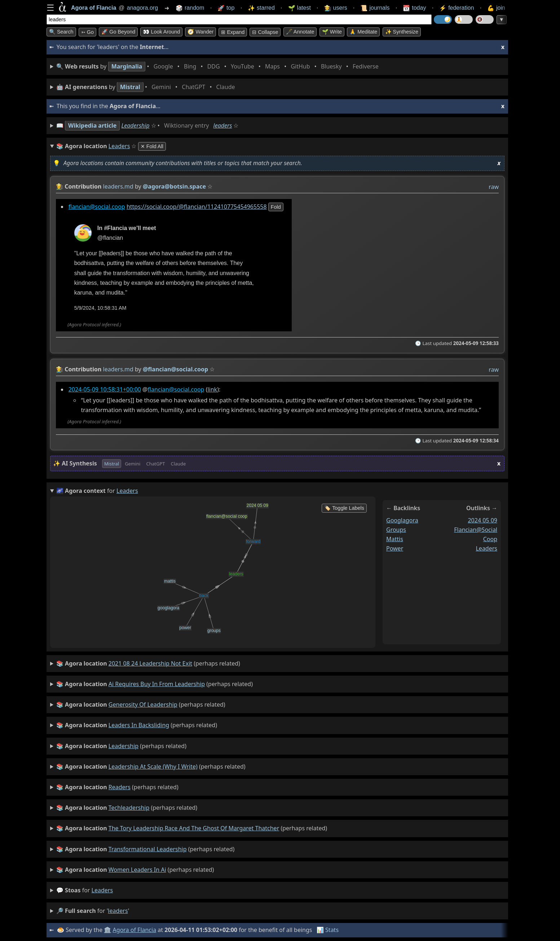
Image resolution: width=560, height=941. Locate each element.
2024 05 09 (482, 520)
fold (276, 207)
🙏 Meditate (363, 32)
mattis (395, 539)
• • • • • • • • (219, 67)
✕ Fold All (152, 146)
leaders (223, 125)
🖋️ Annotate (300, 32)
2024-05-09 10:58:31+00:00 (105, 389)
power (395, 548)
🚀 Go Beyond (118, 32)
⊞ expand (233, 32)
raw (494, 187)
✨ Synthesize (402, 32)
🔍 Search (61, 32)
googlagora (402, 520)
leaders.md (118, 186)
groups (396, 530)
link (212, 389)
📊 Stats (328, 930)
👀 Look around (161, 32)
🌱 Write (332, 32)
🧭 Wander (200, 32)
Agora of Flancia (135, 930)
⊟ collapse (265, 32)
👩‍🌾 (59, 186)
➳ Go (87, 32)
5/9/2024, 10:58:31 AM (100, 308)
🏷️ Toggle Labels (344, 508)
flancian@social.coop (97, 207)
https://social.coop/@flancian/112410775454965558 (197, 207)
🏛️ (107, 930)
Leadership (136, 125)
